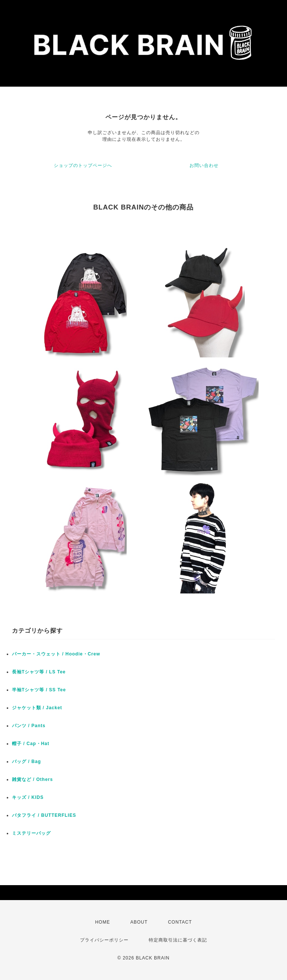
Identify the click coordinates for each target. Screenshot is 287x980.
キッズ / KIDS (28, 797)
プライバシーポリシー (104, 940)
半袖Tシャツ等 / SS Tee (39, 690)
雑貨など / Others (33, 779)
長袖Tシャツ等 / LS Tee (39, 672)
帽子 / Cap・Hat (31, 744)
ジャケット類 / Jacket (37, 708)
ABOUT (139, 922)
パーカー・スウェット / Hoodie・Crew (56, 654)
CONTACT (180, 922)
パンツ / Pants (29, 726)
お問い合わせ (204, 165)
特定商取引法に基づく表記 (178, 940)
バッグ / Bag (27, 762)
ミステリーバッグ (31, 833)
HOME (102, 922)
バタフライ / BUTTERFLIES (44, 815)
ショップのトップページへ (83, 165)
